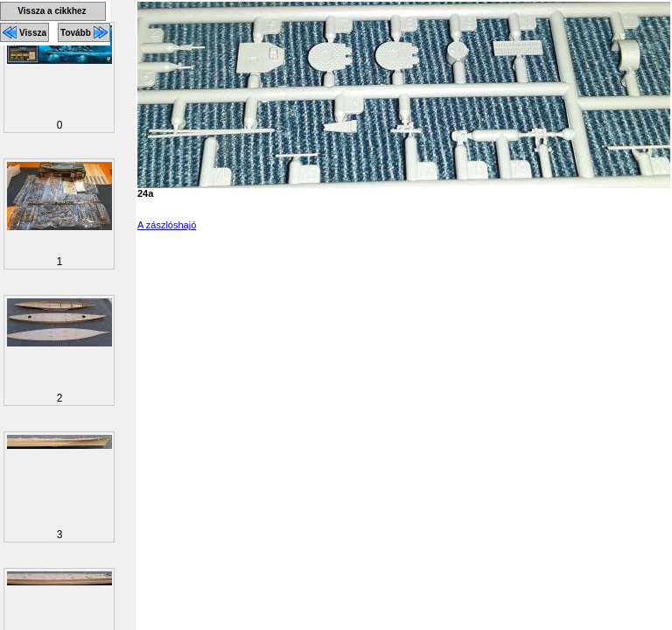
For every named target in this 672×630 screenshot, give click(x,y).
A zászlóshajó (167, 225)
